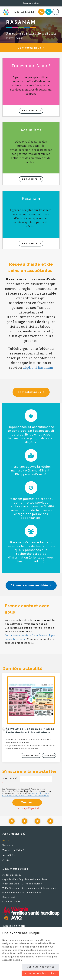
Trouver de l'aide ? (13, 850)
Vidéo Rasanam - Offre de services (22, 884)
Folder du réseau (12, 875)
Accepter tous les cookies (40, 973)
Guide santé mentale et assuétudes (22, 893)
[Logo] (18, 12)
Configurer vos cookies (41, 967)
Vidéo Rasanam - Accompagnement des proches (29, 888)
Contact (7, 860)
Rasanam (8, 845)
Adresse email (10, 781)
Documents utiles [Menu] (15, 869)
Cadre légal (9, 897)
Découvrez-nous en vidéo (31, 585)
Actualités (9, 855)
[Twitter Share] (37, 821)
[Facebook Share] (25, 821)
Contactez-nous (31, 48)
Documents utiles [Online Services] (31, 3)
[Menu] (56, 12)
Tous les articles (31, 755)
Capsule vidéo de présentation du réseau (25, 879)
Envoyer (27, 802)
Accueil (7, 840)
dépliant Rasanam (38, 368)
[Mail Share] (12, 821)
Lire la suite (30, 111)
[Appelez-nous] (41, 12)
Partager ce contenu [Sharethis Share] (50, 821)
